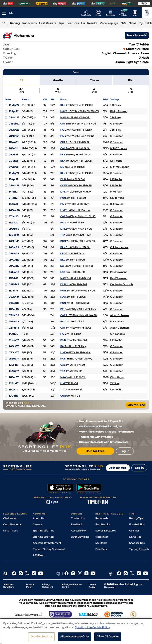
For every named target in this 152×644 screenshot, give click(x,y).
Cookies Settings (41, 639)
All (21, 80)
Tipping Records (139, 549)
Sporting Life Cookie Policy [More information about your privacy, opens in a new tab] (92, 629)
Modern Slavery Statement (49, 549)
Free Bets (101, 549)
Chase (94, 80)
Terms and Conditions (9, 586)
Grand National (12, 524)
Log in (139, 468)
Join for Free (136, 405)
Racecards (102, 518)
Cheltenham (11, 518)
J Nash (144, 58)
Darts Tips (135, 537)
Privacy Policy (30, 586)
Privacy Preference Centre (72, 586)
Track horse (137, 35)
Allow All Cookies (108, 639)
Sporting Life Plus (43, 531)
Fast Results (103, 524)
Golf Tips (134, 531)
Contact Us (78, 518)
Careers (37, 524)
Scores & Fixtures (106, 531)
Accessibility (78, 531)
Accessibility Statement (47, 543)
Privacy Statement (47, 586)
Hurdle (58, 80)
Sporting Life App (43, 537)
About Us (39, 518)
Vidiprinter (102, 537)
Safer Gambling (80, 537)
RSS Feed (38, 555)
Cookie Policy (92, 586)
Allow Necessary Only (74, 639)
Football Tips (137, 524)
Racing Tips (136, 518)
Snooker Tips (137, 543)
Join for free (118, 468)
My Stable (101, 543)
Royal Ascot (10, 531)
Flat (131, 80)
